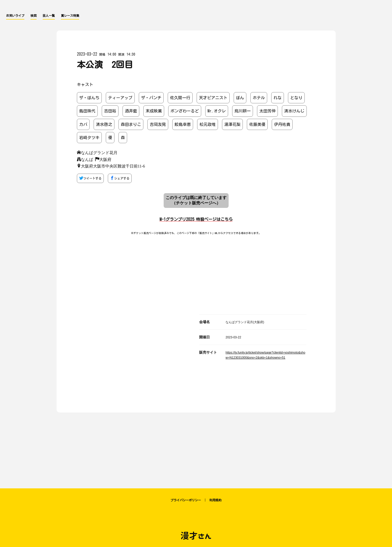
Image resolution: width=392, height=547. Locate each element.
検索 (33, 15)
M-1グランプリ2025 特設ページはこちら (196, 219)
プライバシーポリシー (186, 500)
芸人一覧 (49, 15)
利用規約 (215, 500)
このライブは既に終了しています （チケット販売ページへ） (196, 200)
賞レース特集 (70, 15)
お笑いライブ (15, 15)
